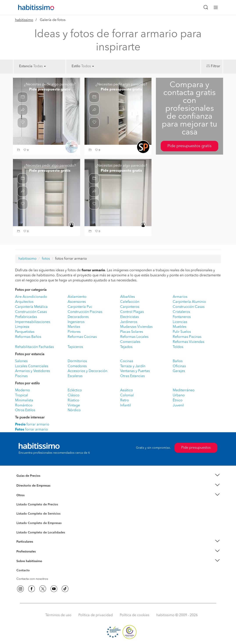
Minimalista (24, 401)
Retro (125, 401)
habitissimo (24, 20)
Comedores (77, 366)
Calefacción (130, 302)
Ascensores (77, 302)
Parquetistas (25, 332)
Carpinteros (130, 307)
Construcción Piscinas (85, 312)
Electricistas (129, 317)
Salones (21, 361)
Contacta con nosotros (32, 579)
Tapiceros (75, 347)
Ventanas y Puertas (135, 371)
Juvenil (178, 406)
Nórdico (74, 410)
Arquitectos (24, 302)
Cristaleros (181, 312)
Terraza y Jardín (133, 366)
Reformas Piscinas (187, 337)
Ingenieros (76, 322)
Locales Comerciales (32, 366)
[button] (19, 150)
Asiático (127, 390)
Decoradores (78, 317)
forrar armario (32, 425)
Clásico (74, 395)
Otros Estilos (25, 410)
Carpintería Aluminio (189, 302)
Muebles (180, 327)
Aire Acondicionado (31, 297)
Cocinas (127, 361)
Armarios (180, 297)
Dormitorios (77, 361)
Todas (40, 66)
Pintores (74, 332)
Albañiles (128, 297)
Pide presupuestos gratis (189, 146)
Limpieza (22, 327)
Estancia (26, 66)
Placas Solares (132, 332)
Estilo (76, 66)
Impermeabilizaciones (33, 322)
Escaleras (75, 376)
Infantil (126, 406)
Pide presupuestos (196, 448)
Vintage (74, 406)
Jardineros (129, 322)
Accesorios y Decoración (87, 371)
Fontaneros (182, 317)
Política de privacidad (96, 615)
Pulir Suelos (182, 332)
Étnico (178, 401)
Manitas (74, 327)
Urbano (179, 395)
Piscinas (21, 376)
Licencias (180, 322)
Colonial (127, 395)
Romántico (24, 406)
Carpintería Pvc (80, 307)
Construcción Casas (189, 307)
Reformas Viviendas (188, 342)
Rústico (73, 401)
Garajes (179, 371)
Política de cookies (135, 615)
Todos (88, 66)
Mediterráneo (184, 390)
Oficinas (179, 366)
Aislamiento (77, 297)
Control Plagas (132, 312)
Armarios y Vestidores (33, 371)
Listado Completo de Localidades (41, 533)
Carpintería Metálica (31, 307)
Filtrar (216, 66)
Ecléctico (75, 390)
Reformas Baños (28, 337)
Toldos (178, 347)
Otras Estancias (132, 376)
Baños (178, 361)
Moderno (23, 390)
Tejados (126, 347)
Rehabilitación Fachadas (34, 347)
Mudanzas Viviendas (136, 327)
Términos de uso (58, 615)
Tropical (22, 395)
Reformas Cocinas (82, 337)
